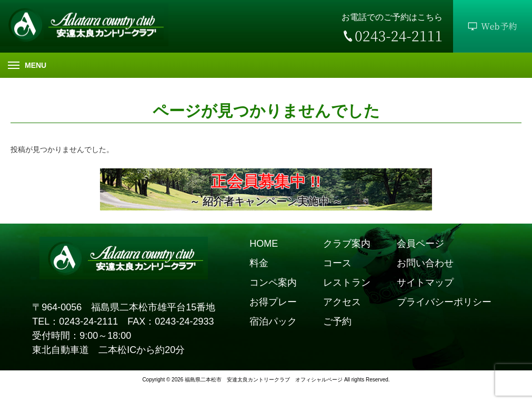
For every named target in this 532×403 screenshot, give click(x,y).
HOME (264, 244)
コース (337, 263)
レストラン (347, 283)
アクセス (342, 302)
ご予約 (337, 321)
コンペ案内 (273, 283)
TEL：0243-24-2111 (75, 321)
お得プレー (273, 302)
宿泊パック (273, 321)
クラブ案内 (347, 244)
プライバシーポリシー (444, 302)
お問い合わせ (425, 263)
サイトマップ (425, 283)
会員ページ (420, 244)
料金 (259, 263)
